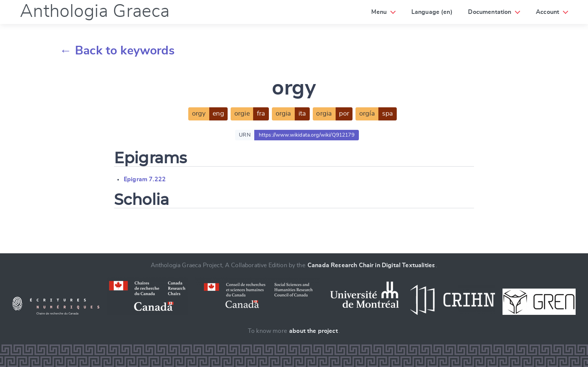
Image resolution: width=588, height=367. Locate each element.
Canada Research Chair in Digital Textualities (371, 265)
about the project (313, 331)
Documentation (490, 12)
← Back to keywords (117, 51)
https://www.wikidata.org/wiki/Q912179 (307, 135)
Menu (379, 12)
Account (547, 12)
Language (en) (432, 12)
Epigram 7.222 (145, 179)
